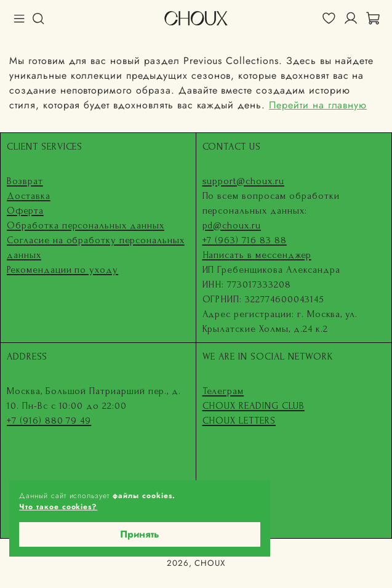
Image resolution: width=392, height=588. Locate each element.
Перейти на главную (318, 105)
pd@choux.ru (232, 225)
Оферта (25, 211)
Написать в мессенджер (257, 255)
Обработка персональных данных (86, 225)
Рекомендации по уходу (62, 270)
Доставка (29, 196)
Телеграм (223, 391)
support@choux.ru (243, 181)
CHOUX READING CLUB (254, 406)
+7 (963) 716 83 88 (245, 240)
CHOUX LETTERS (239, 421)
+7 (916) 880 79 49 (49, 421)
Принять (140, 534)
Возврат (25, 181)
